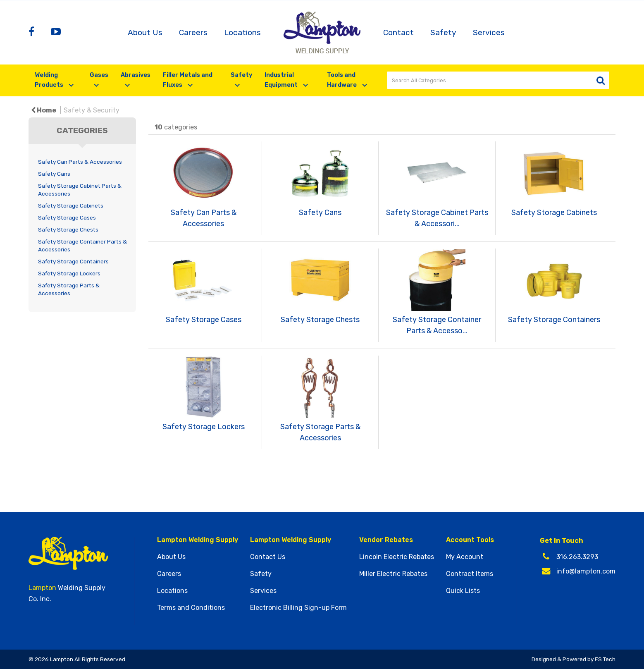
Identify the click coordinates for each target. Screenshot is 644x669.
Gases (99, 75)
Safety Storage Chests (68, 229)
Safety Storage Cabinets (71, 205)
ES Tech (605, 659)
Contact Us (268, 557)
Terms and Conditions (191, 608)
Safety (443, 32)
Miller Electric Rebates (393, 574)
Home (44, 110)
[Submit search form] (600, 80)
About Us (145, 32)
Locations (242, 32)
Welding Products (50, 80)
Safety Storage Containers (73, 261)
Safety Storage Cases (67, 217)
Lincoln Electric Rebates (397, 557)
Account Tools (470, 540)
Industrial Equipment (282, 80)
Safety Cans (54, 174)
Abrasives (136, 75)
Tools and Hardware (342, 80)
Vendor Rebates (386, 540)
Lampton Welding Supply (198, 540)
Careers (193, 32)
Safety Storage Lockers (69, 273)
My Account (465, 557)
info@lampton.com (586, 571)
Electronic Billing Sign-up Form (298, 608)
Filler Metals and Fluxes (188, 80)
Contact (398, 32)
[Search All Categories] (498, 80)
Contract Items (470, 574)
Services (489, 32)
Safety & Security (92, 110)
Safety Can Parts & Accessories (80, 162)
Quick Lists (463, 591)
